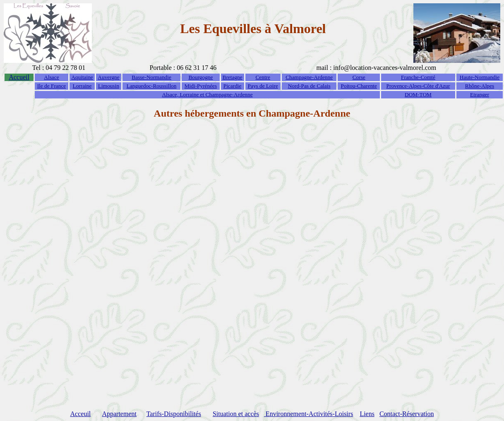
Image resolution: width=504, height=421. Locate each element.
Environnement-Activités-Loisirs (309, 414)
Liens (367, 414)
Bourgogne (200, 77)
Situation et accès (236, 414)
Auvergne (108, 77)
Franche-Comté (418, 77)
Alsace (51, 77)
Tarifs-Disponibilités (174, 414)
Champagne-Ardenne (309, 77)
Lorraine (82, 86)
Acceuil (81, 414)
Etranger (480, 94)
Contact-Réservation (407, 414)
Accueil (19, 77)
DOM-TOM (418, 94)
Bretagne (233, 77)
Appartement (119, 414)
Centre (263, 77)
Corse (359, 77)
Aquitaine (82, 77)
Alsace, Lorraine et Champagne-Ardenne (207, 94)
